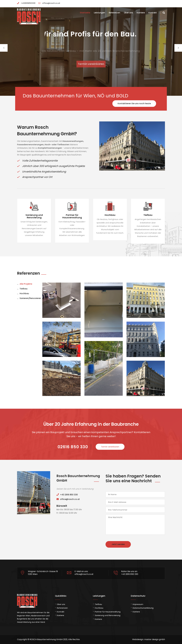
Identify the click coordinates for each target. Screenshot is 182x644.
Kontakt (153, 13)
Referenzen (115, 13)
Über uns (128, 13)
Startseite (85, 13)
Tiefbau (98, 604)
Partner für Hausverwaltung (108, 612)
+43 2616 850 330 (67, 495)
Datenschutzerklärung (143, 608)
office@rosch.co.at (49, 3)
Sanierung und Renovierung (108, 615)
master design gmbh (155, 639)
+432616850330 (26, 3)
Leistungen (99, 13)
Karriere (141, 13)
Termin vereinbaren (91, 64)
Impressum (138, 604)
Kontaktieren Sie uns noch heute (134, 103)
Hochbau (99, 608)
